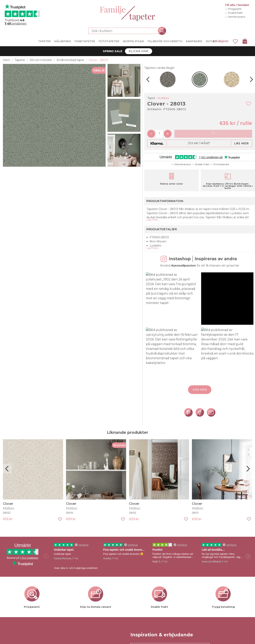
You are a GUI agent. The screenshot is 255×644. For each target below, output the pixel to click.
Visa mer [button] (200, 394)
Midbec (164, 98)
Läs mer (241, 143)
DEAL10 (99, 70)
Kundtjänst (221, 41)
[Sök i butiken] (125, 31)
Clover (8, 508)
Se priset (119, 449)
